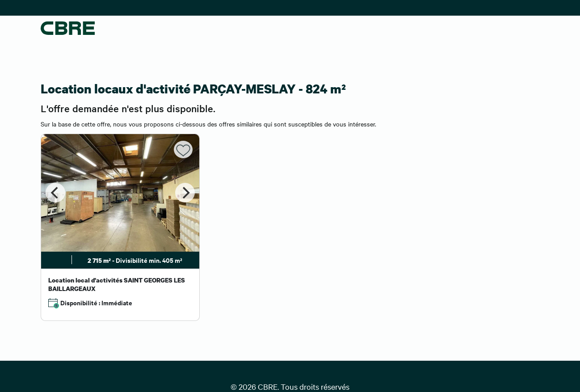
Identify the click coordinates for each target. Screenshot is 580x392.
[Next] (185, 193)
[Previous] (55, 193)
